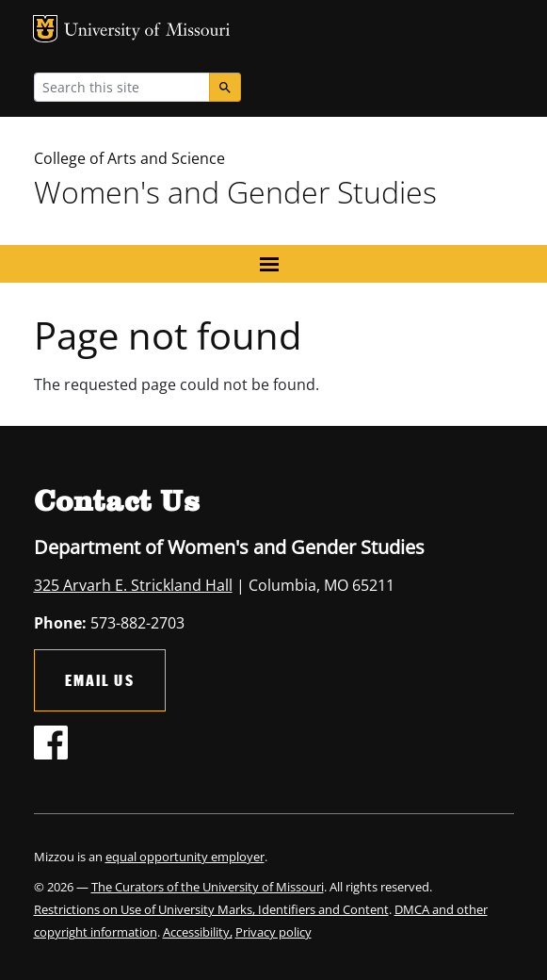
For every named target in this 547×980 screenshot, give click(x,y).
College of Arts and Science (129, 158)
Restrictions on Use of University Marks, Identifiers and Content (211, 909)
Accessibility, (198, 932)
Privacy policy (273, 932)
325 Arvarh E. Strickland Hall (133, 585)
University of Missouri (147, 32)
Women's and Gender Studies (235, 192)
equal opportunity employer (185, 857)
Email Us (100, 680)
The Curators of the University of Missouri (208, 887)
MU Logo (45, 29)
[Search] (225, 87)
